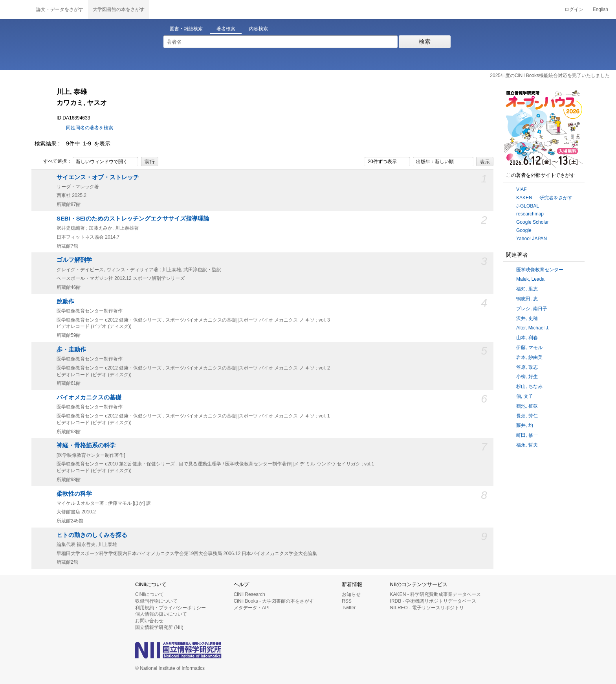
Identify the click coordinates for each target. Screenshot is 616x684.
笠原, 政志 (527, 367)
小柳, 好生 (527, 377)
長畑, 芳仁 (527, 416)
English (600, 9)
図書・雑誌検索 (186, 29)
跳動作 (65, 302)
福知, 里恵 (527, 289)
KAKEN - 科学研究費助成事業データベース (435, 594)
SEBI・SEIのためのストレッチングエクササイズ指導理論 (133, 219)
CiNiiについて (149, 594)
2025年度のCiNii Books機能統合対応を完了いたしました (550, 75)
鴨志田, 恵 (527, 299)
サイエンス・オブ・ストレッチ (98, 177)
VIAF (522, 189)
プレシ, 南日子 (532, 309)
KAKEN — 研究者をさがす (544, 198)
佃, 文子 (525, 396)
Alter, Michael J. (533, 328)
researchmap (530, 214)
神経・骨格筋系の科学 (86, 445)
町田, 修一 (527, 435)
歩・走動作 (71, 349)
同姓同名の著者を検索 (90, 128)
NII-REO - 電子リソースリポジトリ (427, 608)
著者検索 (226, 29)
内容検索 (258, 29)
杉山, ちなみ (529, 386)
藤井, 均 (525, 425)
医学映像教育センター (540, 270)
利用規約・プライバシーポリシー (170, 608)
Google (524, 230)
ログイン (574, 9)
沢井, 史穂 (527, 318)
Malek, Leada (530, 279)
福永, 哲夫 (527, 445)
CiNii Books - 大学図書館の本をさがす (274, 601)
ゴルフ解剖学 (74, 260)
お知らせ (351, 594)
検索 (425, 41)
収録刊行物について (156, 601)
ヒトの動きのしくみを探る (92, 535)
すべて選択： (53, 162)
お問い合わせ (149, 621)
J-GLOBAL (528, 206)
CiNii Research (249, 594)
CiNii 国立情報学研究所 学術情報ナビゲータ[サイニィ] (16, 9)
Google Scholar (533, 222)
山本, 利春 (527, 338)
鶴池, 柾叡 (527, 406)
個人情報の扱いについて (161, 614)
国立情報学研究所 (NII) (159, 627)
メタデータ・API (252, 608)
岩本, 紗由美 (529, 357)
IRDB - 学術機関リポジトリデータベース (433, 601)
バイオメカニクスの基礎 (89, 397)
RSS (347, 601)
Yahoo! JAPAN (532, 239)
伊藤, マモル (529, 348)
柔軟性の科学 (74, 494)
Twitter (349, 608)
